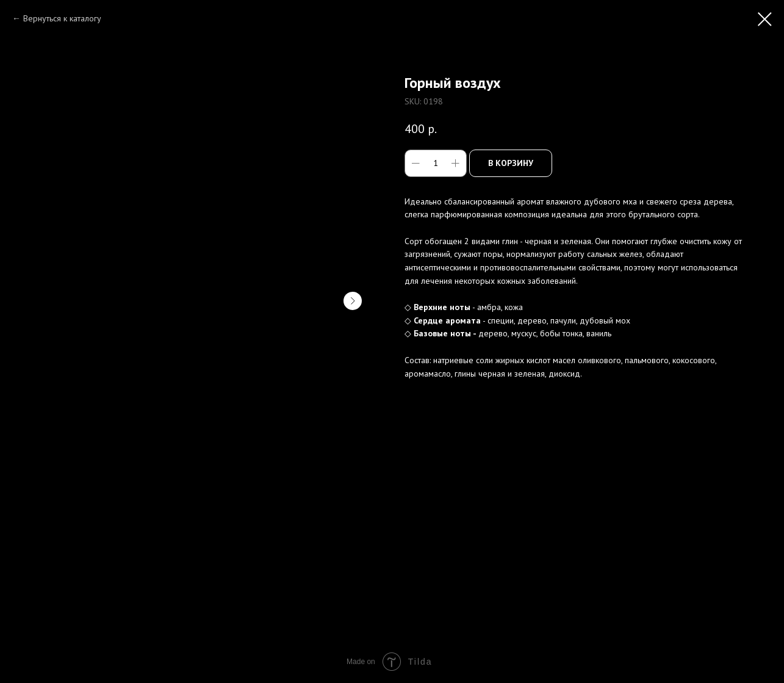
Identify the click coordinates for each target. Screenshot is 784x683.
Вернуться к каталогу (62, 18)
